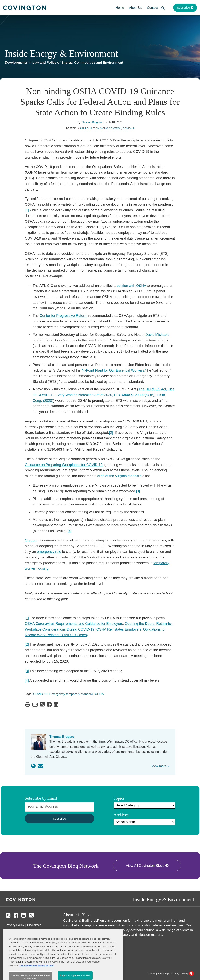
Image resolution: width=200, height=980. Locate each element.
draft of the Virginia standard (120, 476)
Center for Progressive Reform (63, 316)
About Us (136, 8)
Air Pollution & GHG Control (101, 128)
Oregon (31, 540)
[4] (70, 531)
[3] (138, 491)
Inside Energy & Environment (61, 54)
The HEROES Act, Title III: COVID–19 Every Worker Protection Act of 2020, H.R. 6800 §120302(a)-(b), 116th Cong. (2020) (104, 395)
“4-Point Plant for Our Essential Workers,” (114, 370)
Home (120, 8)
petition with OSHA (131, 286)
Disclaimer (34, 925)
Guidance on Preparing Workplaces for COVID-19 (64, 465)
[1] (27, 210)
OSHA (99, 694)
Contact (152, 8)
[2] (111, 433)
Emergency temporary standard (71, 694)
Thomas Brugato (92, 122)
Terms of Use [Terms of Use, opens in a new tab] (46, 977)
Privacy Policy (15, 925)
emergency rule (49, 552)
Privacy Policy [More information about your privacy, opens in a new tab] (28, 977)
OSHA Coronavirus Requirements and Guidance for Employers (74, 624)
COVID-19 (129, 128)
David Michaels (157, 335)
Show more (160, 766)
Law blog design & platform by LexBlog (171, 974)
